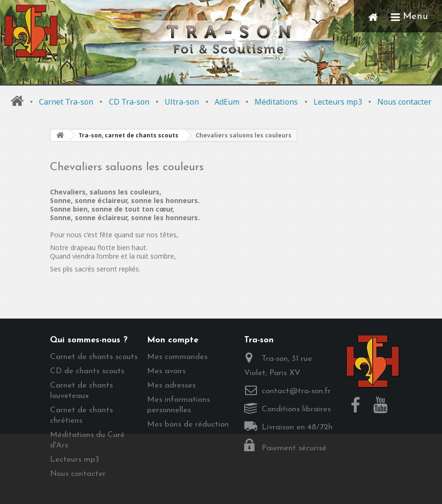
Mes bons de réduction (188, 424)
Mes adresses (171, 385)
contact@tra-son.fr (296, 391)
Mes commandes (177, 357)
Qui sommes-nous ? (89, 340)
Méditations (276, 102)
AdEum (227, 102)
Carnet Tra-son (66, 102)
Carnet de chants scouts (94, 357)
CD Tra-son (129, 102)
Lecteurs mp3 (338, 102)
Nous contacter (404, 102)
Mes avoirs (166, 371)
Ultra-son (182, 102)
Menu (409, 16)
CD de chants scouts (87, 371)
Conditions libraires (296, 409)
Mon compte (173, 340)
